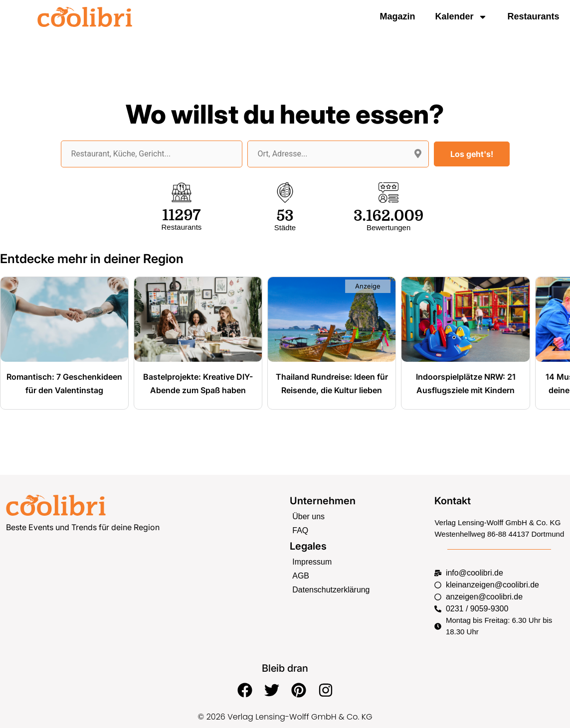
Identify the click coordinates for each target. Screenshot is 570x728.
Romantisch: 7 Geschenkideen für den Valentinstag (64, 390)
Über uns (307, 519)
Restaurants (533, 16)
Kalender (461, 17)
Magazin (397, 16)
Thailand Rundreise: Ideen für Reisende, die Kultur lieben (332, 390)
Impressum (311, 563)
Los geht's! (472, 154)
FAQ (300, 532)
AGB (300, 576)
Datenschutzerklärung (329, 589)
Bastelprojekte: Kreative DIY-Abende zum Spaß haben (198, 390)
